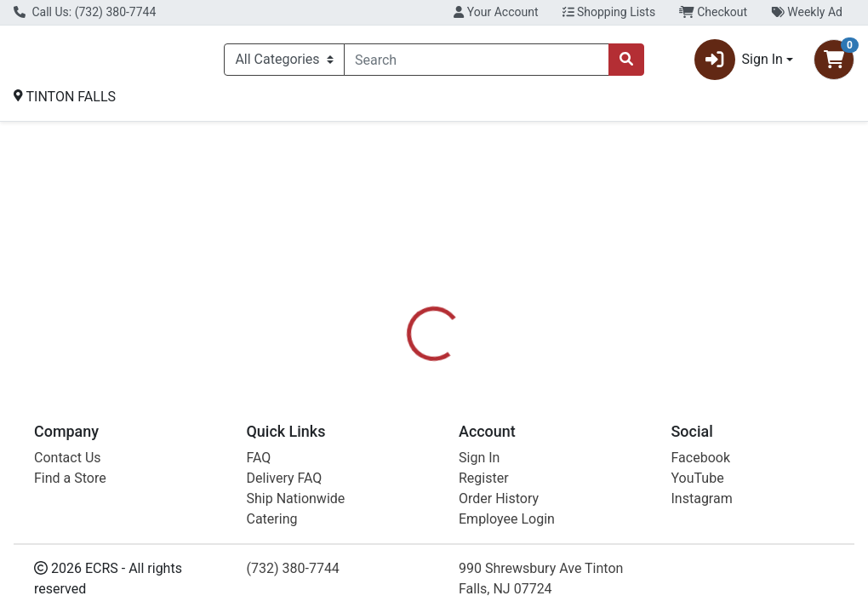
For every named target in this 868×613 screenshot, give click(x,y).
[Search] (477, 63)
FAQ (259, 458)
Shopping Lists (609, 12)
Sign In (479, 458)
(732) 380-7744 (293, 568)
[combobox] (477, 63)
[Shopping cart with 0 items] (834, 63)
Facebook (701, 458)
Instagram (702, 498)
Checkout (713, 12)
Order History (499, 498)
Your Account (496, 12)
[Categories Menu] (284, 63)
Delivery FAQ (285, 478)
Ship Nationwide (296, 498)
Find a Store (70, 478)
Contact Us (68, 458)
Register (484, 478)
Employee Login (507, 519)
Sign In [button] (739, 63)
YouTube (698, 478)
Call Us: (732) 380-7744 (85, 12)
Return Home (434, 237)
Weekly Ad (807, 12)
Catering (272, 519)
